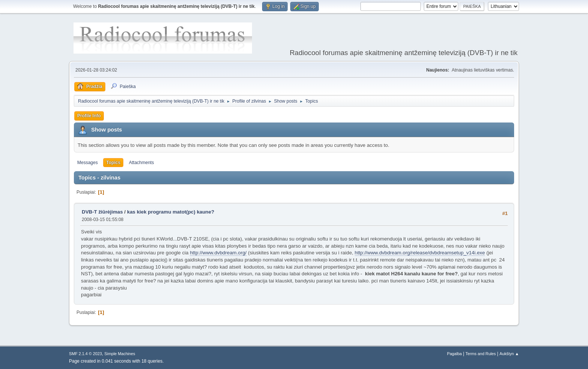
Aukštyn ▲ (509, 354)
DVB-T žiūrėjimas (103, 212)
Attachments (142, 163)
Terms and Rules (481, 354)
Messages (88, 163)
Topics (113, 163)
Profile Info (89, 116)
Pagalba (454, 354)
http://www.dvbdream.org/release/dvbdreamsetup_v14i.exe (420, 253)
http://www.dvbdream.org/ (218, 253)
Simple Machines (120, 354)
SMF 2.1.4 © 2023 (85, 354)
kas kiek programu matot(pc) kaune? (171, 212)
